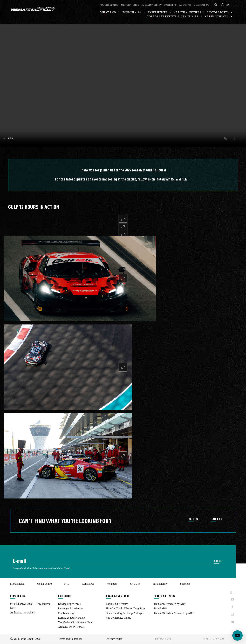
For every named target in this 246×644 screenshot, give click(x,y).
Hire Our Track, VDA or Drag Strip (125, 608)
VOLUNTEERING (109, 5)
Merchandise (17, 584)
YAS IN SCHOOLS (217, 16)
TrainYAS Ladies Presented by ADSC (175, 613)
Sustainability (160, 584)
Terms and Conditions (70, 639)
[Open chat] (237, 635)
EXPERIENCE (65, 596)
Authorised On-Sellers (23, 613)
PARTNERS (171, 5)
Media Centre (44, 584)
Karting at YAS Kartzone (72, 618)
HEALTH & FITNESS (164, 596)
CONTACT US (202, 5)
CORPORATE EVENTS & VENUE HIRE (173, 16)
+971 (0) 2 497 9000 (214, 639)
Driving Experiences (69, 604)
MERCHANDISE (130, 5)
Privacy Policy (114, 639)
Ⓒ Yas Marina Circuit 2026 (25, 639)
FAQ (67, 584)
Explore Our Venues (117, 604)
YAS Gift (135, 584)
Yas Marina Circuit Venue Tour (75, 622)
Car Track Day (66, 613)
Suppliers (185, 584)
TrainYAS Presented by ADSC (170, 604)
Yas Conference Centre (119, 618)
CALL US (193, 519)
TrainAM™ (160, 608)
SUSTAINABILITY (152, 5)
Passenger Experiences (71, 608)
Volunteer (112, 584)
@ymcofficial (180, 179)
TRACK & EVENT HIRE (118, 596)
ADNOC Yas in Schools (71, 627)
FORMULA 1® (132, 12)
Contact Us (88, 584)
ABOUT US (185, 5)
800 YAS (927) (163, 639)
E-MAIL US (216, 519)
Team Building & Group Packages (125, 613)
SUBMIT (218, 561)
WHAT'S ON (109, 12)
